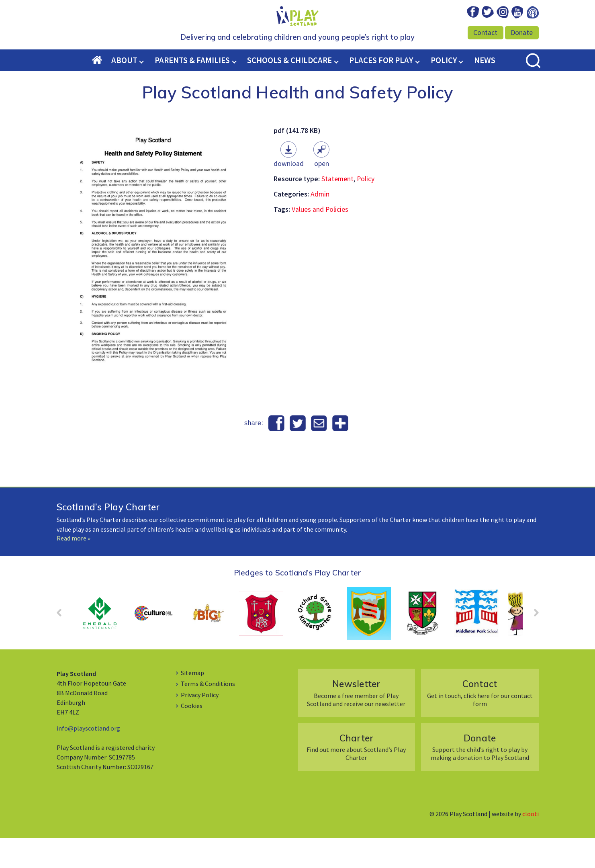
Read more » (74, 568)
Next (532, 645)
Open (322, 194)
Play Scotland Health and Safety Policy (298, 122)
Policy (444, 90)
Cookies (192, 736)
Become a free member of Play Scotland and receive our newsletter (356, 723)
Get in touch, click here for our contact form (480, 723)
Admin (320, 224)
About (124, 90)
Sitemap (192, 703)
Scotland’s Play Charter (108, 537)
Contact (485, 33)
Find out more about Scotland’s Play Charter (356, 777)
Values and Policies (320, 240)
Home (102, 91)
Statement (337, 209)
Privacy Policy (200, 725)
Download (289, 194)
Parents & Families (192, 90)
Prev (63, 645)
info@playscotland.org (88, 758)
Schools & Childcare (289, 90)
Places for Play (381, 90)
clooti (531, 844)
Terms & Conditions (208, 714)
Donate (522, 33)
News (485, 90)
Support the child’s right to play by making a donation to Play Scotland (480, 777)
